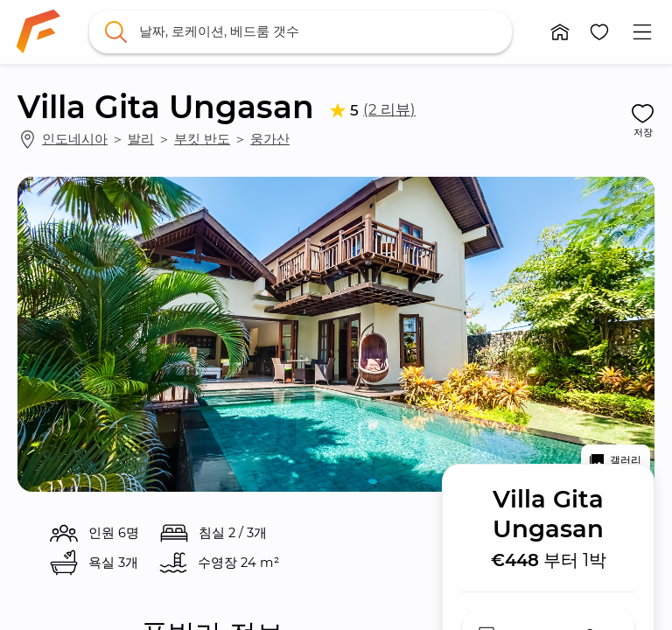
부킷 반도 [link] (202, 139)
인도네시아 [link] (75, 139)
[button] (560, 32)
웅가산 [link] (270, 139)
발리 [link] (141, 139)
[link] (38, 31)
